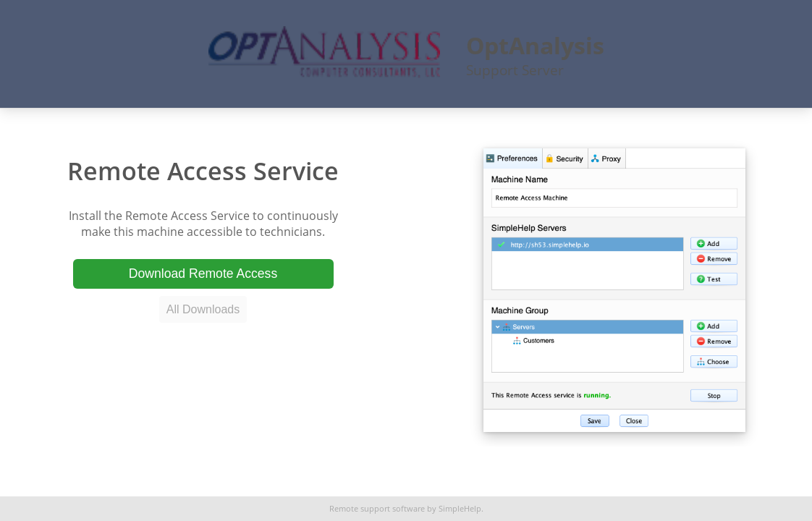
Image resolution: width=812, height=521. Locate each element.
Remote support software (377, 509)
